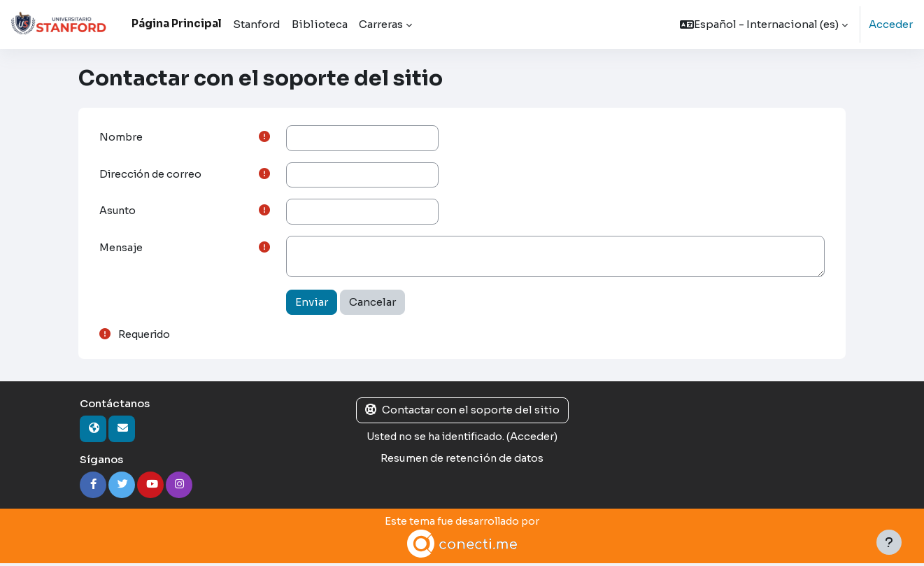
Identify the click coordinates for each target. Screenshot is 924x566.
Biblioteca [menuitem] (320, 24)
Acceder (890, 24)
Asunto (119, 212)
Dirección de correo (153, 175)
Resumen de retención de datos (462, 460)
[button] (763, 24)
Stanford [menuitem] (257, 24)
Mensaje (122, 250)
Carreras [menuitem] (381, 24)
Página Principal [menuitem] (177, 23)
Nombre (121, 137)
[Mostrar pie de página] (889, 542)
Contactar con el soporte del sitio (462, 412)
